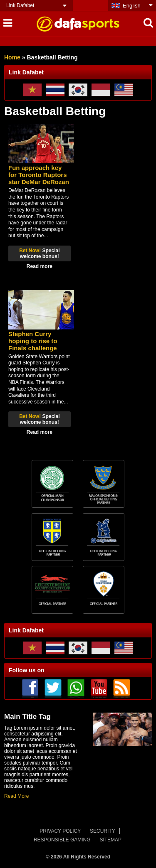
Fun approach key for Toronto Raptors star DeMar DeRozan (39, 175)
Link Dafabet (20, 5)
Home (12, 57)
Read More (16, 796)
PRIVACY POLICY (60, 831)
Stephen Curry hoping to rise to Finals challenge (33, 341)
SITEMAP (110, 840)
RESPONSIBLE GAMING (62, 840)
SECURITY (103, 831)
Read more (40, 266)
